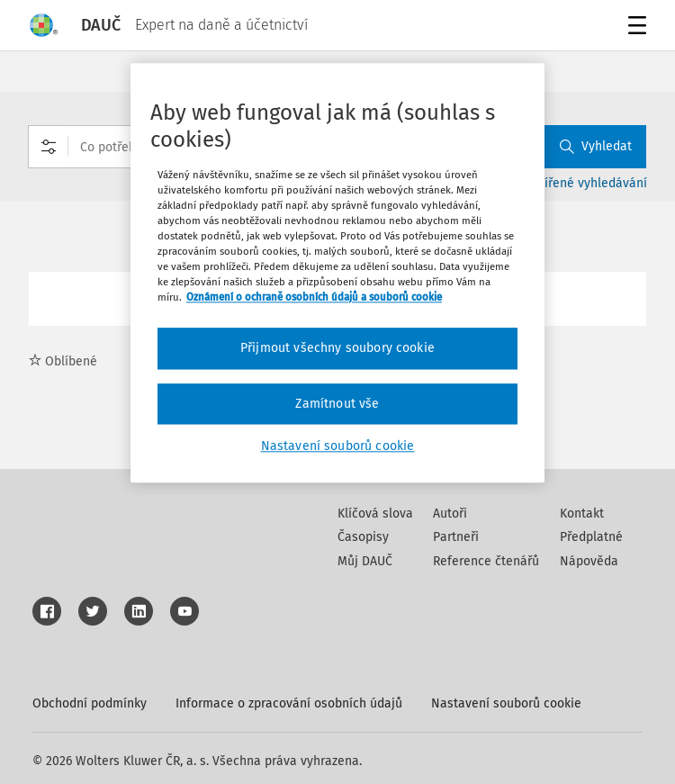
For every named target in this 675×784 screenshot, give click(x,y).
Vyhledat (596, 146)
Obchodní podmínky (90, 703)
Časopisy (363, 537)
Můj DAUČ (365, 561)
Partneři (456, 537)
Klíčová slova (375, 514)
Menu (634, 27)
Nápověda (589, 561)
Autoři (450, 514)
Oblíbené (63, 361)
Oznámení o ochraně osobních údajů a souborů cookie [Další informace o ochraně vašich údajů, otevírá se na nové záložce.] (314, 297)
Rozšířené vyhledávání (583, 183)
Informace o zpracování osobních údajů (289, 703)
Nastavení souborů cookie (506, 703)
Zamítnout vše (337, 404)
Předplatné (591, 537)
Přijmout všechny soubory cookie (337, 349)
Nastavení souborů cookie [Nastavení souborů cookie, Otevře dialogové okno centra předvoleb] (338, 447)
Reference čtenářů (486, 561)
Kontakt (582, 514)
